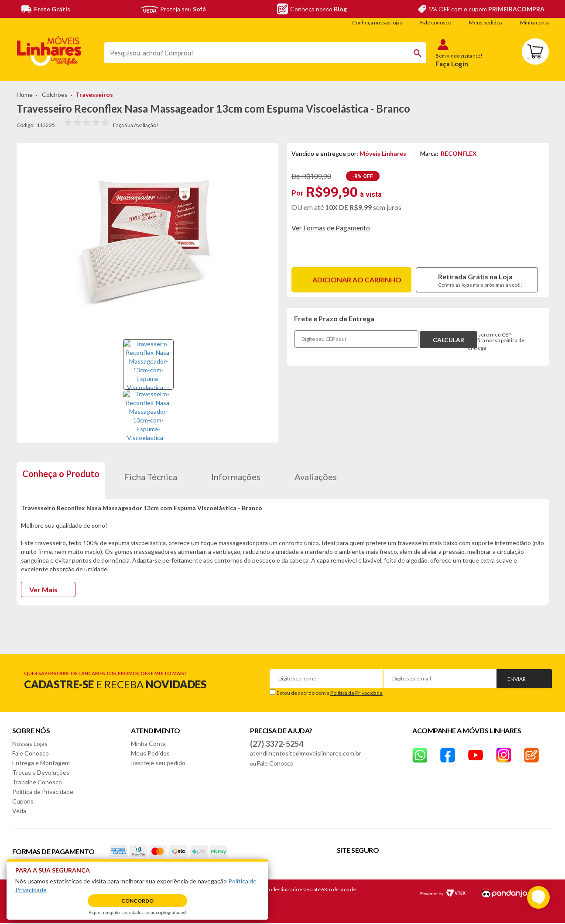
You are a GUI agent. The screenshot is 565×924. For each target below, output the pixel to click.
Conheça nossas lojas (377, 22)
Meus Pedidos (150, 753)
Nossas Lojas (30, 744)
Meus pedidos (486, 22)
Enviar (517, 679)
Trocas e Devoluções (41, 772)
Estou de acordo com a (330, 693)
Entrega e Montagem (41, 763)
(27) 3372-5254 (277, 744)
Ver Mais (43, 589)
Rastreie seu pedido (158, 763)
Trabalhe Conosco (37, 782)
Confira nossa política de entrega (496, 344)
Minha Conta (148, 744)
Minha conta (534, 22)
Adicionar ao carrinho (357, 280)
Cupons (23, 801)
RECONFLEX (459, 153)
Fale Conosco (31, 753)
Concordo (137, 901)
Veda (19, 811)
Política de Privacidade (356, 693)
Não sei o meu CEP (490, 335)
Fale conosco (436, 22)
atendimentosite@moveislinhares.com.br (306, 753)
